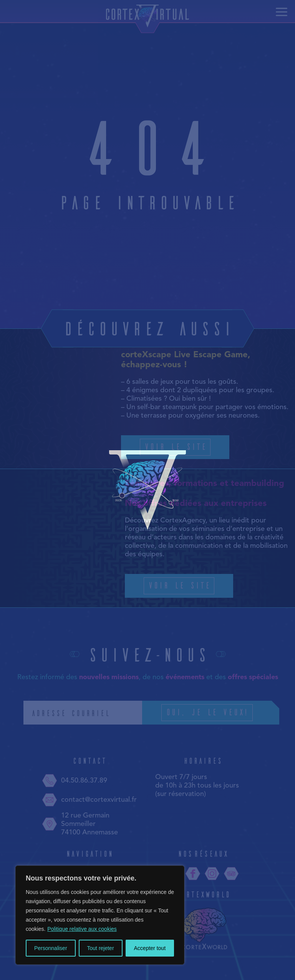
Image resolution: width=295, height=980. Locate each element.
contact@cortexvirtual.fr (89, 800)
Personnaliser (51, 948)
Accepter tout (150, 948)
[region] (100, 915)
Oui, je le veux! (219, 713)
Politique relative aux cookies (82, 929)
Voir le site (175, 446)
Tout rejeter (101, 948)
